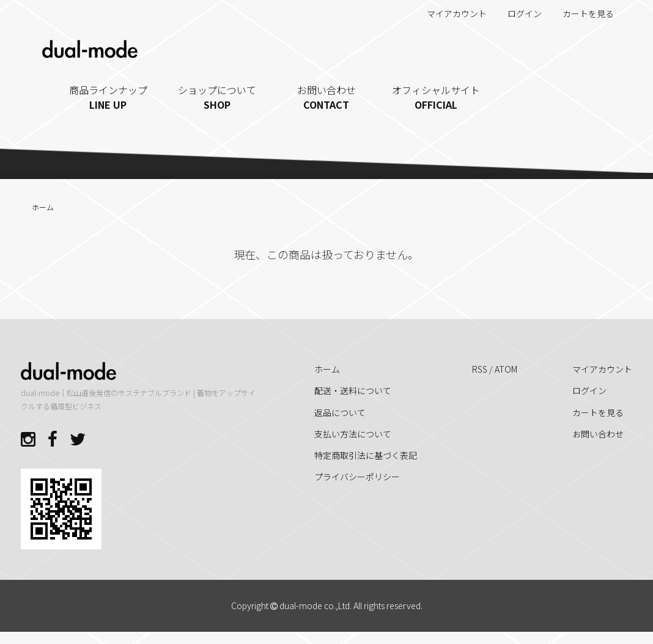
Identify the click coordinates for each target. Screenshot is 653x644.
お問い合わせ (327, 97)
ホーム (43, 207)
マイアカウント (450, 13)
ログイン (518, 13)
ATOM (506, 369)
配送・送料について (353, 390)
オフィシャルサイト (436, 97)
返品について (340, 412)
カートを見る (582, 13)
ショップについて (217, 97)
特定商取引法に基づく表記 (366, 455)
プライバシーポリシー (357, 477)
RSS (480, 369)
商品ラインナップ (109, 97)
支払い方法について (353, 434)
